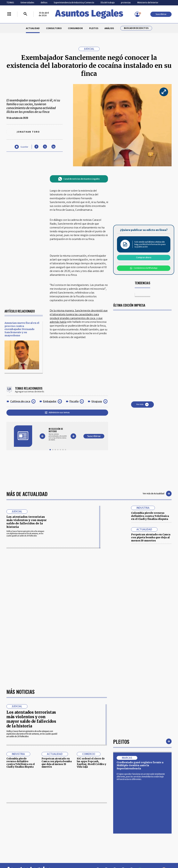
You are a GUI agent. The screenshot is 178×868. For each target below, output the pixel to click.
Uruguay (97, 401)
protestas (126, 3)
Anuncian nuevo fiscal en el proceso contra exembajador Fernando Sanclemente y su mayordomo (22, 329)
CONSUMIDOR (75, 28)
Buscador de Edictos (136, 28)
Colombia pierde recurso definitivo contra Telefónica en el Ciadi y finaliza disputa (150, 516)
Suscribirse (161, 14)
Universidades (27, 3)
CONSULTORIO (54, 28)
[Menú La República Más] (9, 14)
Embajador (50, 401)
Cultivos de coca (20, 401)
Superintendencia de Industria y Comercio (74, 3)
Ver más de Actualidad (157, 494)
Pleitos (121, 741)
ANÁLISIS (109, 28)
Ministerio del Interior (148, 3)
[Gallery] (58, 434)
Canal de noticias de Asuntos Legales (79, 179)
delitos (44, 3)
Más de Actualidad (27, 494)
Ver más (142, 405)
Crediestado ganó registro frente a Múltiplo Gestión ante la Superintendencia (140, 765)
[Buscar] (25, 14)
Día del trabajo (108, 3)
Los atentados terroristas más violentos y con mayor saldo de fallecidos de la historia (27, 522)
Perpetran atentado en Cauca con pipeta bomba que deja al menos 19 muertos (151, 538)
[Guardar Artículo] (21, 147)
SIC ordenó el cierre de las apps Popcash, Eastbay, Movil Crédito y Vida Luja (92, 763)
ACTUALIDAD (33, 28)
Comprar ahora (144, 257)
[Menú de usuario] (137, 14)
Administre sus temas (57, 412)
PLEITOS (94, 28)
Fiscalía (74, 401)
